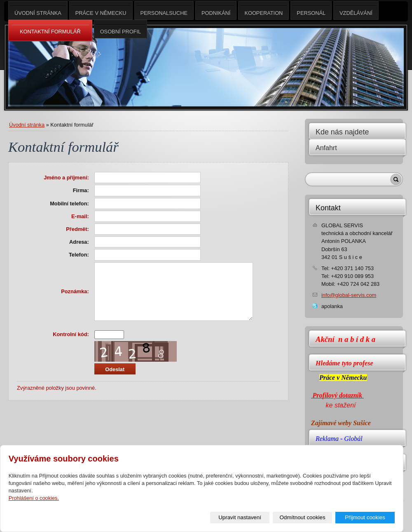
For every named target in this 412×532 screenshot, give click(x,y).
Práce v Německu (101, 11)
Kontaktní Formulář (50, 31)
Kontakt (328, 208)
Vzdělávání (356, 11)
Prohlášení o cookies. (34, 498)
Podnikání (216, 11)
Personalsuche (164, 11)
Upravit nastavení (240, 517)
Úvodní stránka (27, 125)
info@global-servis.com (349, 295)
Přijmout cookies (365, 517)
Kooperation (263, 11)
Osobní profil (121, 29)
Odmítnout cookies (303, 517)
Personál (311, 11)
